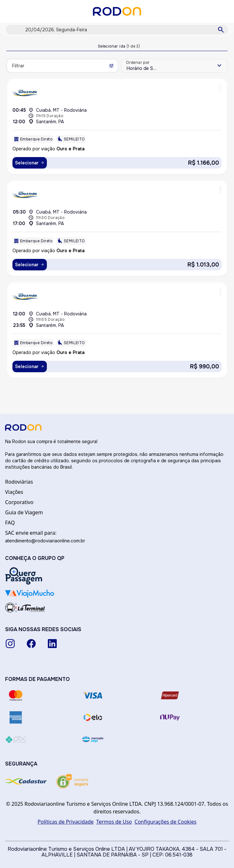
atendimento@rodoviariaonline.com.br (45, 541)
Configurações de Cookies (165, 822)
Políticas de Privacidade (66, 822)
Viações (14, 492)
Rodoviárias (19, 482)
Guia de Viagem (24, 512)
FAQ (10, 523)
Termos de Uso (114, 822)
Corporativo (19, 502)
